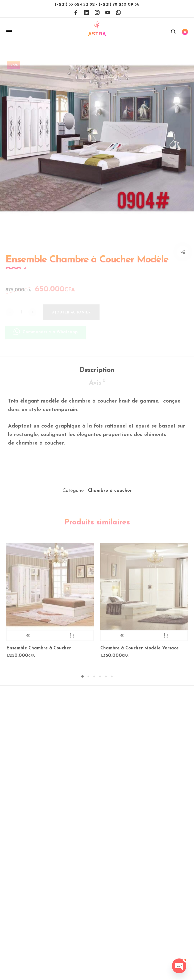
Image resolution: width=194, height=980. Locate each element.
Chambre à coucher (110, 494)
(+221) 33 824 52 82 (75, 5)
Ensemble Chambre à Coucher (39, 651)
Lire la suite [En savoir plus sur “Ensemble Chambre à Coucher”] (72, 639)
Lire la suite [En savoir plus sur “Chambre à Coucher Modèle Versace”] (166, 639)
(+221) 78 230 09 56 (119, 5)
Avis (97, 386)
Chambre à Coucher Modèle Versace (140, 651)
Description (97, 373)
